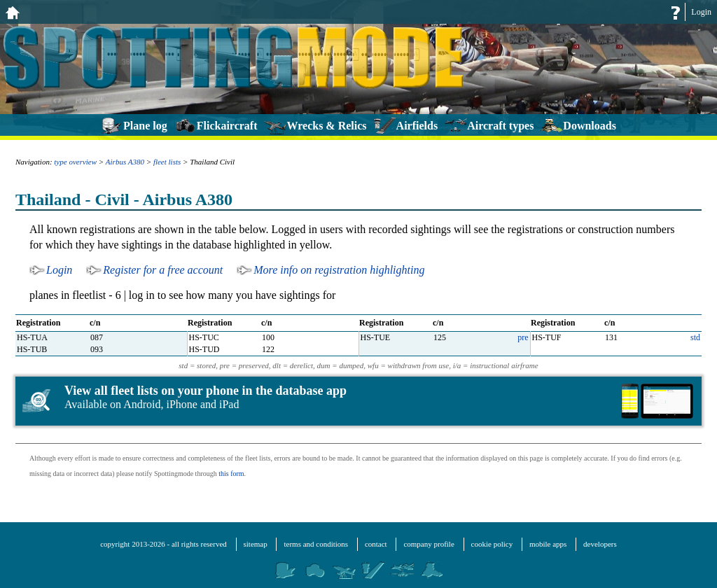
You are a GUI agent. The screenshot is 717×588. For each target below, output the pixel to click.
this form (231, 474)
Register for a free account (163, 270)
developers (600, 544)
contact (376, 544)
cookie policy (492, 544)
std (695, 337)
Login (701, 12)
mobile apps (548, 544)
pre (523, 337)
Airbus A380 (125, 162)
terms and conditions (316, 544)
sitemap (256, 544)
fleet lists (167, 162)
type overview (75, 162)
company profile (429, 544)
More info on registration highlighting (339, 270)
